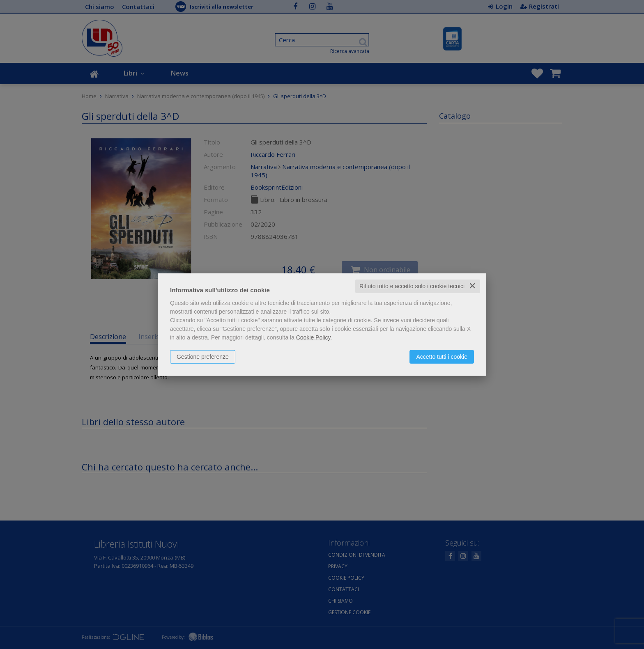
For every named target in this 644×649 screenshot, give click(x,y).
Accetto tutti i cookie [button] (442, 357)
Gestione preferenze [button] (203, 357)
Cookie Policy (313, 337)
